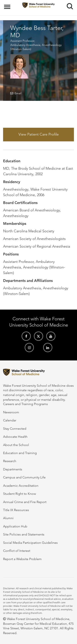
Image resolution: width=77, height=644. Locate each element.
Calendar (10, 420)
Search (68, 5)
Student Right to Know (20, 494)
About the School (16, 445)
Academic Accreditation (21, 486)
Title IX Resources (16, 510)
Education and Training (20, 453)
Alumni (8, 518)
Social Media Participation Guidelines (30, 543)
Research (10, 461)
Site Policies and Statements (24, 534)
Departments (13, 469)
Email (18, 93)
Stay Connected (15, 429)
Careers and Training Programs (25, 404)
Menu (8, 5)
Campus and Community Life (24, 477)
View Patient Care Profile (39, 134)
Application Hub (15, 526)
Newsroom (11, 412)
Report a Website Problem (22, 559)
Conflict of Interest (17, 551)
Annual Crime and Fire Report (25, 502)
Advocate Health (15, 437)
